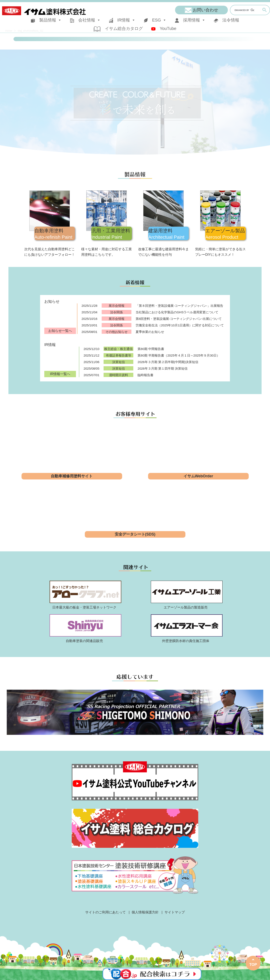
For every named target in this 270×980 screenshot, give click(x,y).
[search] (244, 10)
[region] (135, 102)
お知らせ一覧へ (60, 331)
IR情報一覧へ (60, 374)
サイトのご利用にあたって (105, 912)
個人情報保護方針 (145, 912)
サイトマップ (175, 912)
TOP (253, 965)
